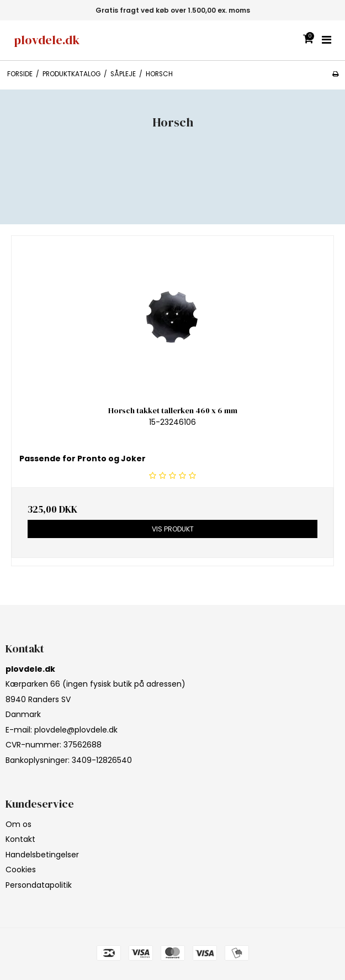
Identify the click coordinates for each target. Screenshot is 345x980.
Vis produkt (173, 529)
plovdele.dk (47, 40)
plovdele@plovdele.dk (76, 730)
